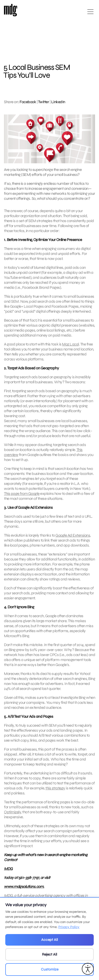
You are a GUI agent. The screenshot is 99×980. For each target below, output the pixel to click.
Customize (50, 969)
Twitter (44, 102)
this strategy (55, 790)
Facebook (28, 102)
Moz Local (70, 347)
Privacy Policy (69, 927)
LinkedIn (58, 102)
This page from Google (22, 496)
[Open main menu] (90, 14)
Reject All (49, 954)
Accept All (49, 940)
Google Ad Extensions (73, 538)
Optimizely (12, 814)
